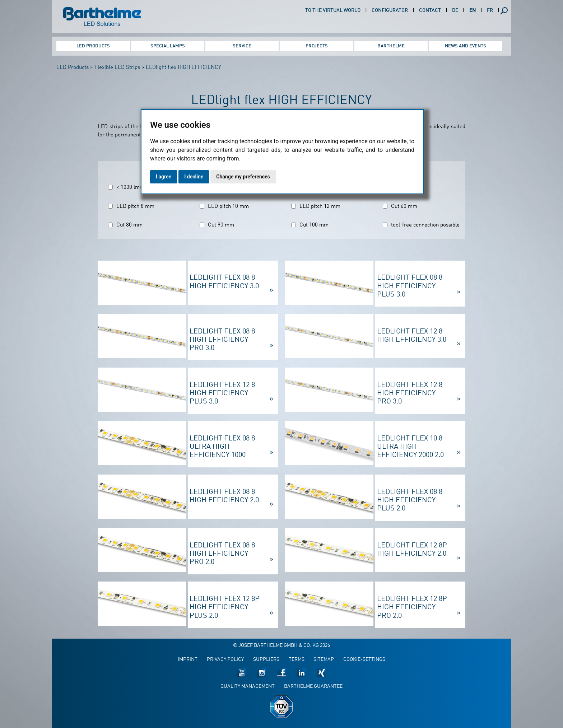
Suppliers (266, 660)
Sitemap (324, 660)
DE (455, 11)
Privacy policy (225, 660)
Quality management (248, 687)
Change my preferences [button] (243, 177)
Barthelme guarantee (313, 687)
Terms (297, 660)
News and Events (466, 46)
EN (473, 11)
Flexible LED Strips (117, 68)
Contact (430, 11)
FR (490, 11)
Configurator (390, 11)
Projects (317, 46)
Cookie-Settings (364, 660)
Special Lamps (168, 46)
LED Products (93, 46)
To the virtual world (333, 11)
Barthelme (391, 46)
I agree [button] (164, 177)
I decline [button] (194, 177)
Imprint (188, 660)
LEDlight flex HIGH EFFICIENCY (183, 68)
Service (242, 46)
